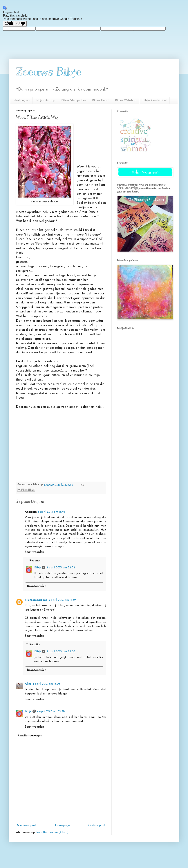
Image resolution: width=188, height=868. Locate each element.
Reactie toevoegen (30, 736)
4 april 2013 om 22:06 (61, 652)
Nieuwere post (27, 825)
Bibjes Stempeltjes (74, 100)
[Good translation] (9, 24)
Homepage (62, 825)
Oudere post (97, 825)
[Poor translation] (21, 24)
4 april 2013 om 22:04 (61, 568)
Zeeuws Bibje (49, 72)
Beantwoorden (34, 552)
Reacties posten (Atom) (52, 832)
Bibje (38, 568)
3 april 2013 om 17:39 (62, 600)
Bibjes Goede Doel (154, 100)
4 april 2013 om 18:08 (46, 684)
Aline (28, 684)
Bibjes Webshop (126, 100)
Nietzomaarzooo (36, 600)
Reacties (35, 561)
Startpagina (21, 100)
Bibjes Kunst (101, 100)
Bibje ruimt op (45, 100)
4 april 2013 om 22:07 (51, 711)
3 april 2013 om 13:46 (51, 512)
